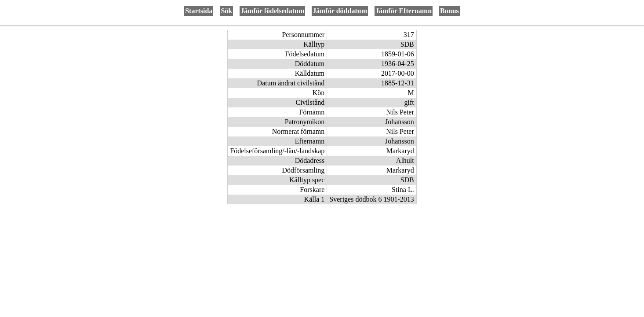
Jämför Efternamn (404, 11)
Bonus (449, 11)
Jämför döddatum (340, 11)
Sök (226, 11)
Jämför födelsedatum (272, 11)
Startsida (199, 11)
